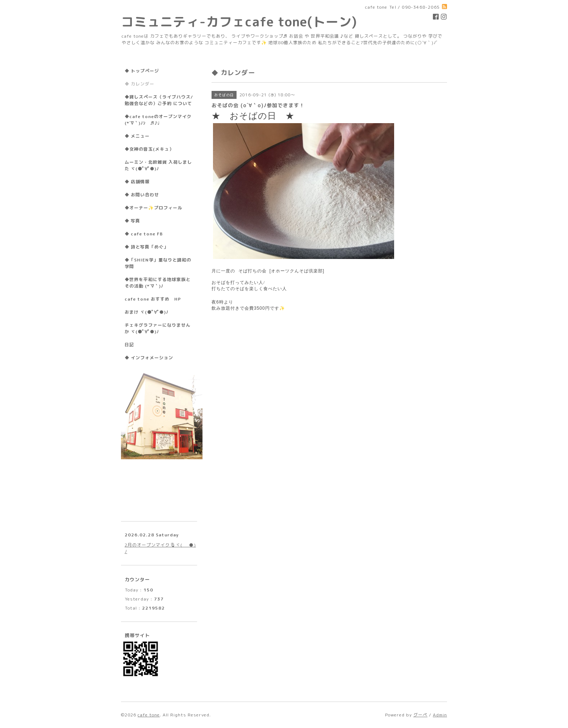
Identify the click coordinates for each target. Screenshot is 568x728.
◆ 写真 (132, 221)
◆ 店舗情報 (137, 182)
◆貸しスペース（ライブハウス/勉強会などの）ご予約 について (159, 100)
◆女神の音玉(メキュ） (149, 149)
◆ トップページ (142, 71)
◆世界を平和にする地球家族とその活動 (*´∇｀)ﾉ (158, 283)
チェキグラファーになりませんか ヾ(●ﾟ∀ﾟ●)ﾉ (158, 328)
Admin (440, 715)
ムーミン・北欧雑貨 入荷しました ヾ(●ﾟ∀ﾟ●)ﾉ (158, 165)
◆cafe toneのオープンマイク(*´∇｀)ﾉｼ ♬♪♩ (158, 120)
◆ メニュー (137, 136)
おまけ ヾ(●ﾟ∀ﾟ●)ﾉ (147, 312)
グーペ (420, 715)
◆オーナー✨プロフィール (153, 208)
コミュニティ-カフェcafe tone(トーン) (239, 22)
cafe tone (149, 715)
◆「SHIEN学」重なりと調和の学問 (158, 263)
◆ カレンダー (139, 84)
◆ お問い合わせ (142, 195)
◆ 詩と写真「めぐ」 (147, 247)
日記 (129, 345)
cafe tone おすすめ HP (153, 299)
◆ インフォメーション (149, 358)
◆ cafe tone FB (144, 234)
